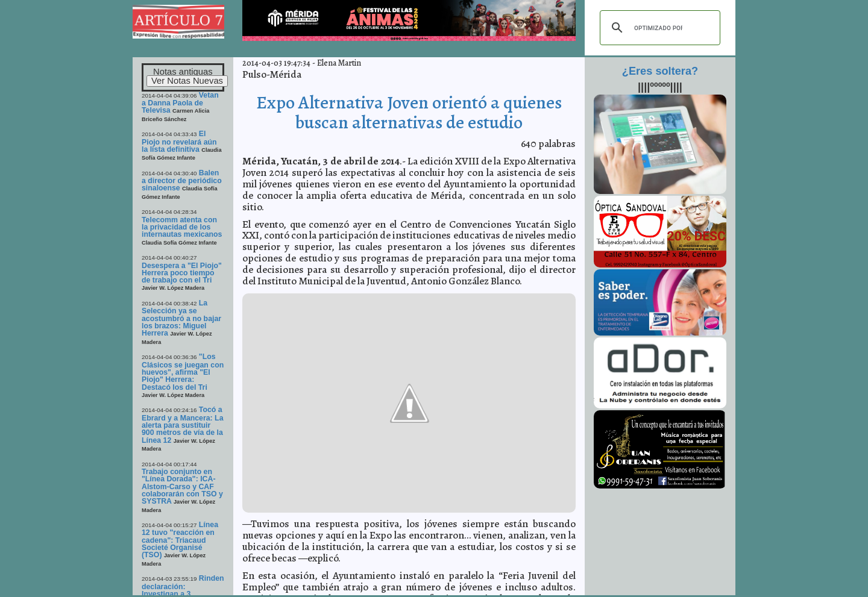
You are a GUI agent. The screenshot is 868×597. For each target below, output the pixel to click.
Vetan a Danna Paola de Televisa (180, 103)
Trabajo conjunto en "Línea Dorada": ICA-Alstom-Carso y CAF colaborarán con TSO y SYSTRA (182, 486)
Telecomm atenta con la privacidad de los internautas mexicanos (182, 227)
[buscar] (658, 28)
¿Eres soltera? (660, 71)
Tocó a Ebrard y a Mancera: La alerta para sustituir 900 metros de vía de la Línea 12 (183, 425)
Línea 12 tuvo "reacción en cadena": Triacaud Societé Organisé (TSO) (180, 540)
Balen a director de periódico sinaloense (182, 181)
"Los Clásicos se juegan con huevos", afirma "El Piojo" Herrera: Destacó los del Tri (183, 372)
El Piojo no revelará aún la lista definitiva (179, 142)
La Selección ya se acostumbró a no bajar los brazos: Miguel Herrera (181, 318)
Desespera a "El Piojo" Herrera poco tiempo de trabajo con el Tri (182, 273)
